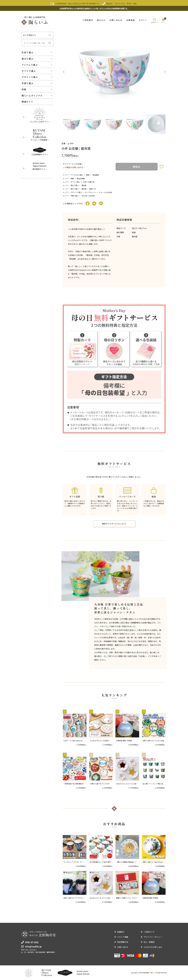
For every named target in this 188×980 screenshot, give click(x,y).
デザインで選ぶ (76, 192)
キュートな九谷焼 (105, 192)
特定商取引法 (123, 942)
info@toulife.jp (33, 946)
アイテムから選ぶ (77, 175)
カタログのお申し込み (153, 947)
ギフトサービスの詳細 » (73, 164)
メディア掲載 (123, 937)
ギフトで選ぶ (75, 182)
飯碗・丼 (93, 189)
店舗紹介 (121, 932)
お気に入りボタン (162, 167)
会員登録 (131, 20)
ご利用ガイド (149, 932)
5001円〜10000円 (88, 196)
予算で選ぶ (75, 196)
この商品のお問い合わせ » (74, 167)
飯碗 (88, 175)
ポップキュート (90, 192)
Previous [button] (64, 72)
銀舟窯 (84, 185)
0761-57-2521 (120, 4)
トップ (65, 175)
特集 (72, 178)
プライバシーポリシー (153, 937)
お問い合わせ (116, 20)
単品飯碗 (96, 175)
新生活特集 (81, 178)
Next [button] (165, 72)
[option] (114, 72)
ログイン (143, 20)
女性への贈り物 (89, 182)
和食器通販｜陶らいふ (149, 973)
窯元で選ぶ (75, 185)
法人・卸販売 (149, 942)
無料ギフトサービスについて (114, 524)
